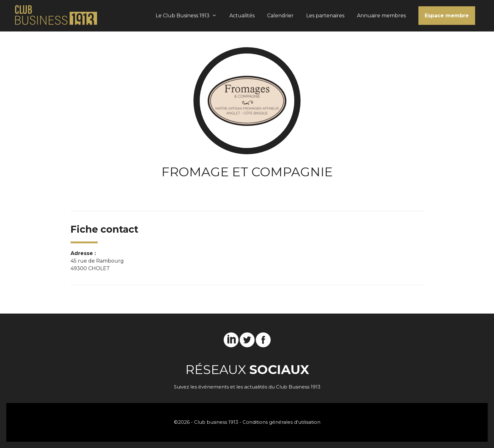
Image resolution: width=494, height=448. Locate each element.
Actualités (242, 16)
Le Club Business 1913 (189, 16)
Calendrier (280, 16)
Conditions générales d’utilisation (281, 422)
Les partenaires (325, 16)
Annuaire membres (381, 16)
